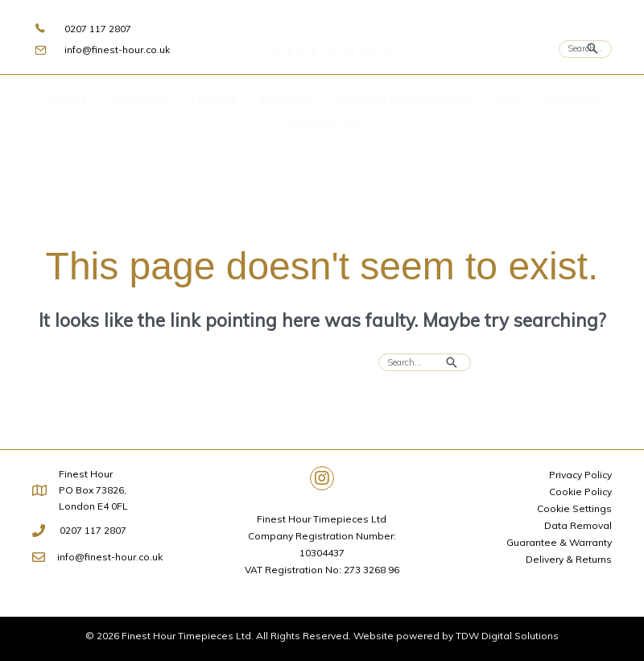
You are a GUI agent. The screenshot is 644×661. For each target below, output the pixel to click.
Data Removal (578, 525)
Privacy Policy (580, 475)
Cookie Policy (580, 492)
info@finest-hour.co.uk (117, 50)
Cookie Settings (574, 508)
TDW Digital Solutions (507, 636)
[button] (322, 478)
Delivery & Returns (569, 559)
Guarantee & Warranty (559, 542)
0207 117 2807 (98, 29)
